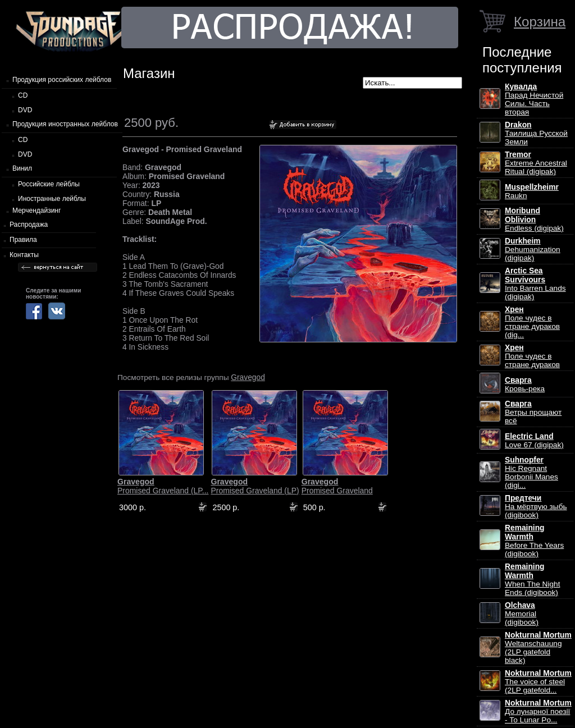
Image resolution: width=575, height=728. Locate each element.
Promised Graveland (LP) (255, 486)
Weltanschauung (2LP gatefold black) (538, 648)
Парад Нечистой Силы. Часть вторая (534, 99)
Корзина (540, 22)
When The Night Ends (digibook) (532, 580)
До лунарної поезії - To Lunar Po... (538, 711)
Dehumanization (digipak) (533, 249)
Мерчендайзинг (36, 210)
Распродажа (29, 225)
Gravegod (248, 377)
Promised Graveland (337, 486)
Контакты (24, 255)
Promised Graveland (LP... (163, 486)
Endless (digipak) (534, 219)
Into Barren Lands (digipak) (535, 284)
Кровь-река (525, 384)
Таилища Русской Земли (536, 133)
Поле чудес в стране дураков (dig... (532, 322)
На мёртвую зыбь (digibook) (536, 507)
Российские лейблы (49, 184)
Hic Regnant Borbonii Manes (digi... (531, 473)
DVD (25, 110)
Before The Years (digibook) (534, 541)
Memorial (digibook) (522, 614)
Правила (23, 240)
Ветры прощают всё (533, 412)
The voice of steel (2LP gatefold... (538, 682)
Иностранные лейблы (52, 199)
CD (23, 95)
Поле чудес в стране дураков (532, 356)
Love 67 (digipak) (534, 441)
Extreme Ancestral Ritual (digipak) (536, 163)
